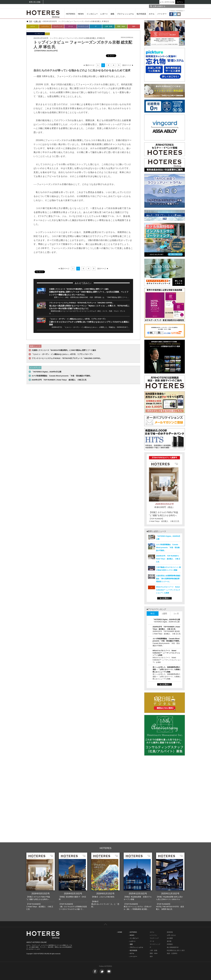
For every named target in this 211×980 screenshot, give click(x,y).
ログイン (180, 2)
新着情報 (170, 932)
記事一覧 (38, 21)
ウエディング (154, 938)
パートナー (162, 14)
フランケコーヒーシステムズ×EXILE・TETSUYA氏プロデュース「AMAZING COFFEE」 (81, 303)
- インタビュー (134, 938)
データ (71, 26)
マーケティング (83, 26)
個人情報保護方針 (173, 947)
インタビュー (92, 14)
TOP (30, 21)
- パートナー (133, 956)
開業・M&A (121, 26)
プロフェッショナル (125, 14)
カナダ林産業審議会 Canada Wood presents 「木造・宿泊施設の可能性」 (62, 376)
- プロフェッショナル (136, 947)
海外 (134, 26)
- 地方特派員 (133, 950)
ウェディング (58, 26)
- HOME (119, 932)
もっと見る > (164, 598)
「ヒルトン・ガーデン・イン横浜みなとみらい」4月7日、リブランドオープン (77, 319)
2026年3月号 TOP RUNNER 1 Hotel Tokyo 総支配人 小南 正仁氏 (59, 380)
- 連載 (131, 944)
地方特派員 (141, 14)
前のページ (90, 65)
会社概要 (170, 938)
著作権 (169, 941)
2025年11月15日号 (170, 894)
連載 (112, 14)
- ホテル (131, 953)
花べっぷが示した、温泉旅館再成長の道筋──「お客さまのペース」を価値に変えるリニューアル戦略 (167, 670)
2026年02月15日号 (73, 894)
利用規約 (170, 944)
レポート (104, 14)
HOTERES (71, 14)
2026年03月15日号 (41, 894)
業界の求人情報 (35, 2)
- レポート (132, 941)
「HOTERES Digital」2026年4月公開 (46, 372)
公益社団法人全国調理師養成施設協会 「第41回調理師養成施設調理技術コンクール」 (168, 579)
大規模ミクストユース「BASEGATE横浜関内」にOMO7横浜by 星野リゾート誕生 (79, 289)
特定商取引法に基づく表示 (176, 950)
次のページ (127, 65)
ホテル (152, 14)
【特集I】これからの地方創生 (103, 897)
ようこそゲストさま (167, 2)
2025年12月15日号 (138, 894)
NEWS (81, 14)
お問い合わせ (171, 935)
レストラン (45, 26)
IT (96, 26)
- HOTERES (133, 932)
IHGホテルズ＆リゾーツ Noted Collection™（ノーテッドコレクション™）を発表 (168, 590)
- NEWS (131, 935)
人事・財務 (109, 26)
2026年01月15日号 (105, 894)
